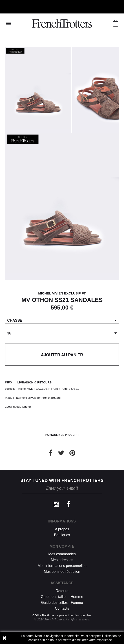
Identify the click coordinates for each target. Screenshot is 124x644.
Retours (62, 591)
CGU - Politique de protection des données (62, 615)
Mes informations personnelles (62, 566)
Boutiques (62, 535)
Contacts (62, 608)
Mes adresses (62, 560)
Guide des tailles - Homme (62, 597)
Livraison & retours (34, 382)
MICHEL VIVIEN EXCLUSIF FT (62, 293)
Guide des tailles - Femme (62, 603)
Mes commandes (62, 554)
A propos (62, 529)
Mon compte (62, 546)
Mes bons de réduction (62, 572)
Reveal (8, 23)
